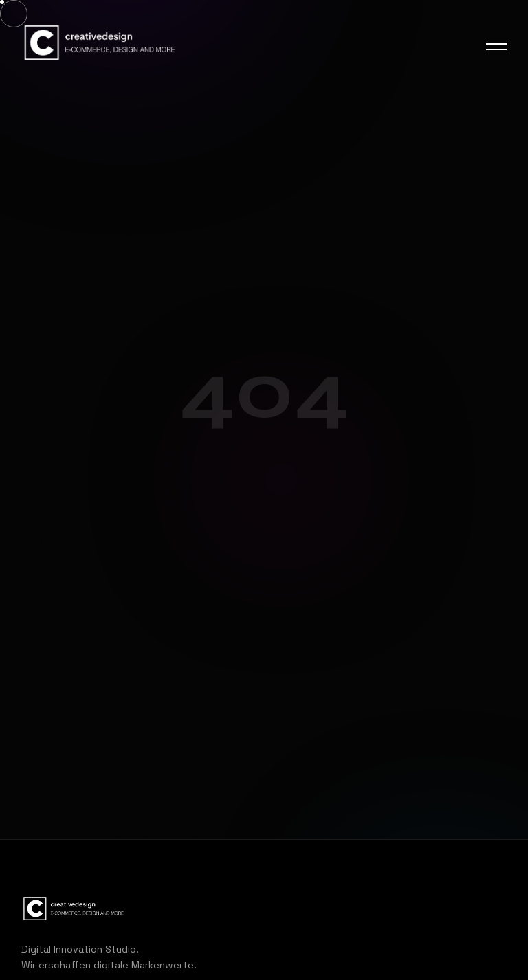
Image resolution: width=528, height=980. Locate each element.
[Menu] (496, 47)
